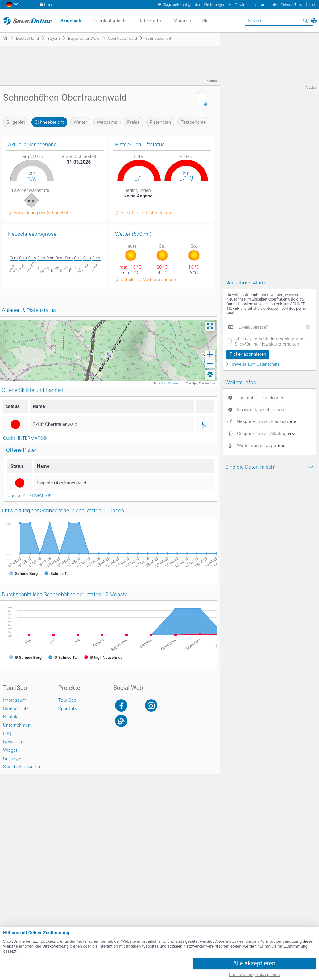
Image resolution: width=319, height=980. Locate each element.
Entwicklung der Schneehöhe (43, 213)
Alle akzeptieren (254, 963)
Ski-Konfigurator (217, 5)
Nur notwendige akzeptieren (254, 974)
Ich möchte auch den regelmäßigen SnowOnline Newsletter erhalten (270, 341)
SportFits (68, 708)
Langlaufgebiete (110, 21)
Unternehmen (17, 725)
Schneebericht (49, 122)
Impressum (15, 700)
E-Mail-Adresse (253, 327)
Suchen (305, 21)
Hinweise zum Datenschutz (255, 364)
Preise (133, 122)
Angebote (269, 5)
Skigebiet (16, 122)
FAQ (7, 733)
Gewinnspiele (246, 5)
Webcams (107, 122)
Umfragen (13, 758)
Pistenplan (160, 122)
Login (50, 5)
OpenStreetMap (172, 383)
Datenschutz (16, 708)
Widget (10, 750)
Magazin (182, 21)
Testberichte (193, 122)
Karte (313, 5)
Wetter (80, 122)
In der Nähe (314, 21)
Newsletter (14, 742)
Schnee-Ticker (293, 5)
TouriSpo (67, 700)
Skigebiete (72, 21)
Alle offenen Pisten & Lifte (147, 213)
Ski (205, 21)
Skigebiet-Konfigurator (181, 5)
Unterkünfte (150, 21)
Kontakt (11, 717)
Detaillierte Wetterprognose (148, 280)
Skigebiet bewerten (22, 767)
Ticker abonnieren (248, 354)
